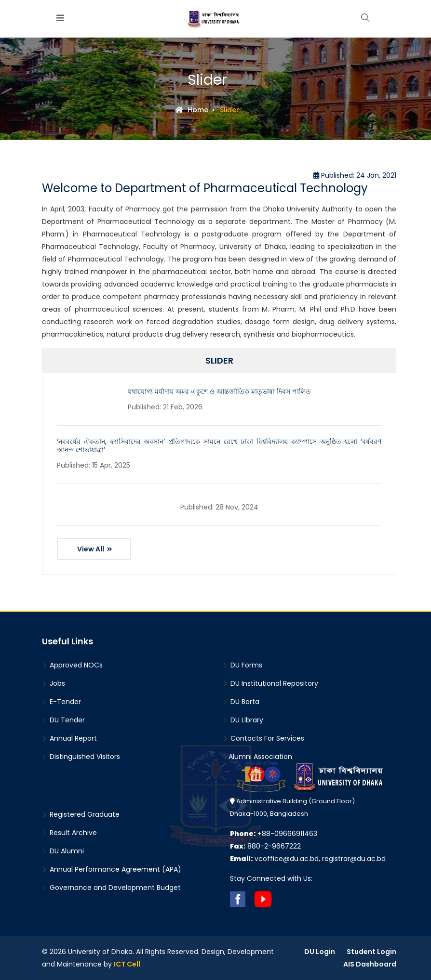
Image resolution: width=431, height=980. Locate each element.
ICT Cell (127, 964)
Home (192, 110)
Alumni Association (257, 757)
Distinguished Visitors (81, 757)
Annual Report (69, 738)
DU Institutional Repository (270, 683)
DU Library (243, 720)
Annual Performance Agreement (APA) (112, 869)
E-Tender (61, 702)
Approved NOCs (72, 665)
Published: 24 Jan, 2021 (355, 175)
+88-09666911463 (274, 834)
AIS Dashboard (370, 964)
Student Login (371, 952)
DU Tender (63, 720)
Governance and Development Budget (111, 888)
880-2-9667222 (265, 846)
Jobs (54, 683)
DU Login (320, 952)
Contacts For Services (263, 738)
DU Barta (241, 702)
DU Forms (242, 665)
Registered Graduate (81, 814)
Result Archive (69, 833)
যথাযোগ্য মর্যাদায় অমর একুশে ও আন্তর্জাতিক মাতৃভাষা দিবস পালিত (219, 392)
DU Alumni (63, 851)
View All (95, 549)
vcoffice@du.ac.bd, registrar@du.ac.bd (308, 859)
